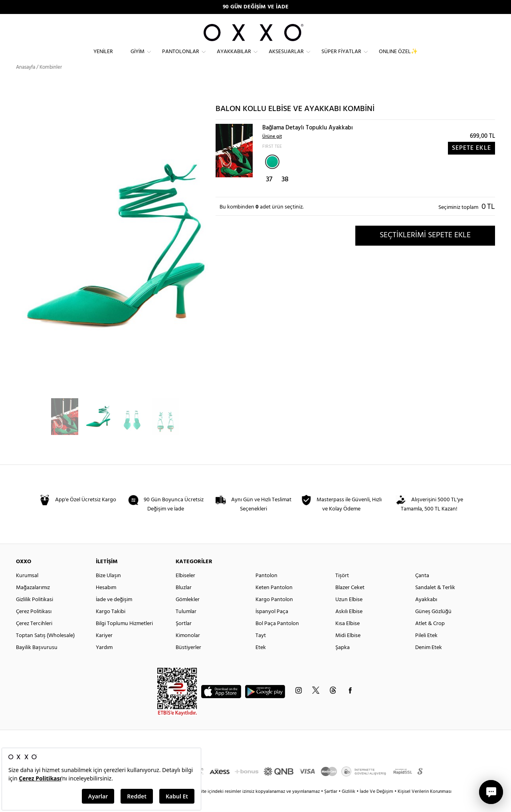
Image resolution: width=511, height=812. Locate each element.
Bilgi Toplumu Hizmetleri (124, 638)
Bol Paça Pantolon (277, 638)
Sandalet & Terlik (435, 602)
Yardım (104, 662)
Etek (261, 662)
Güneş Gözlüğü (433, 626)
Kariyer (104, 650)
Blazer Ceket (350, 602)
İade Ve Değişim (376, 806)
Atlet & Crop (430, 638)
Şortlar (184, 638)
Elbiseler (185, 590)
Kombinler (51, 82)
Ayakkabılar (234, 58)
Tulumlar (186, 626)
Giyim (138, 58)
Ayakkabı (426, 614)
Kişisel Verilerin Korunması (425, 806)
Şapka (343, 662)
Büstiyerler (188, 662)
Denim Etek (429, 662)
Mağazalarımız (33, 602)
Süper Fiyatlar (341, 58)
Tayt (261, 650)
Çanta (422, 590)
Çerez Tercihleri (34, 638)
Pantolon (266, 590)
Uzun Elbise (349, 614)
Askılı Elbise (349, 626)
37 (269, 194)
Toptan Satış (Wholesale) (45, 650)
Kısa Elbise (348, 638)
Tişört (342, 590)
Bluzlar (184, 602)
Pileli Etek (426, 650)
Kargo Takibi (111, 626)
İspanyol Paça (272, 626)
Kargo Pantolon (274, 614)
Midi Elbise (348, 650)
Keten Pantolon (274, 602)
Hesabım (106, 602)
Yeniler (103, 58)
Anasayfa (26, 82)
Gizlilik (349, 806)
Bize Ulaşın (108, 590)
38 (285, 194)
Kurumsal (27, 590)
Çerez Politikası (34, 626)
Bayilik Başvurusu (37, 662)
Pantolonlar (181, 58)
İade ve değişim (114, 614)
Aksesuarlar (286, 58)
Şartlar (331, 806)
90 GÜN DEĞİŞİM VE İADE (256, 7)
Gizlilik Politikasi (35, 614)
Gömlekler (188, 614)
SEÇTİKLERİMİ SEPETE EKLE (425, 250)
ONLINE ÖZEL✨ (398, 58)
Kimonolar (188, 650)
